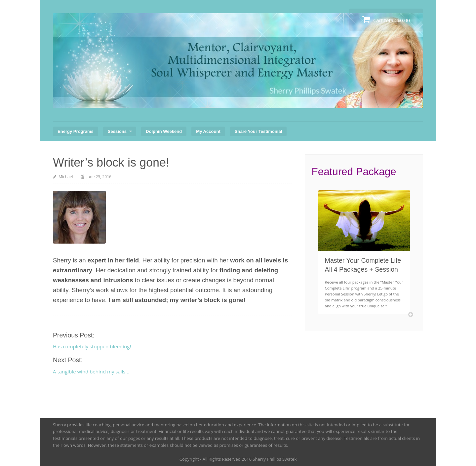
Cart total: (386, 19)
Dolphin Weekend (164, 131)
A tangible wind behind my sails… (91, 371)
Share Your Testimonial (258, 131)
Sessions (117, 131)
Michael (66, 177)
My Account (208, 131)
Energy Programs (76, 131)
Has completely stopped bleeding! (92, 346)
